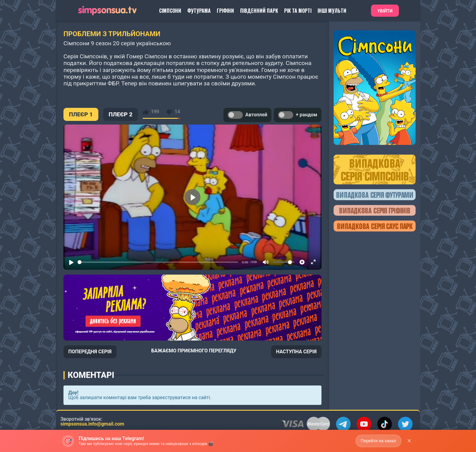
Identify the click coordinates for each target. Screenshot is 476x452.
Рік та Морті (298, 11)
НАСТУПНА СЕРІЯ (296, 352)
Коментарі (91, 375)
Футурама (199, 11)
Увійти (385, 11)
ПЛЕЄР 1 (81, 114)
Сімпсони (170, 11)
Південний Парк (259, 11)
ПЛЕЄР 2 (121, 114)
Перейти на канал (378, 441)
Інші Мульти (332, 11)
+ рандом (298, 115)
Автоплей (247, 115)
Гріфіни (225, 11)
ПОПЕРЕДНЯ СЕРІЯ (90, 352)
